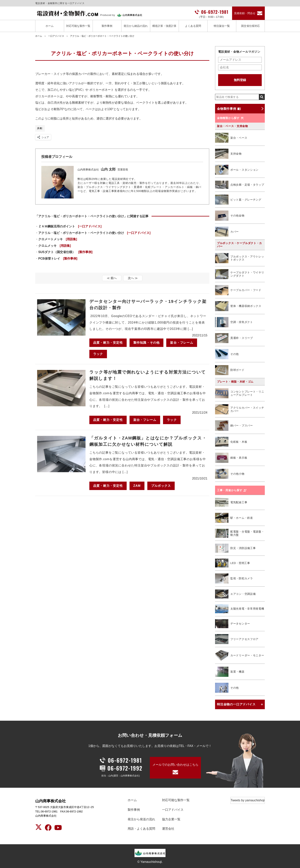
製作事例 (107, 26)
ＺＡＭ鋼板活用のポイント (70, 226)
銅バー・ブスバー (234, 426)
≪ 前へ (112, 278)
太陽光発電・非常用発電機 (240, 609)
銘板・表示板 (231, 458)
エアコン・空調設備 (235, 594)
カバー (227, 232)
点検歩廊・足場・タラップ (240, 185)
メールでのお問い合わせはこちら (175, 765)
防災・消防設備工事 (235, 548)
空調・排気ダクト (234, 322)
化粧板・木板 (231, 442)
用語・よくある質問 (141, 829)
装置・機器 (230, 672)
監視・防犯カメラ (234, 578)
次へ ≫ (133, 278)
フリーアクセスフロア (237, 639)
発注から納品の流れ (136, 26)
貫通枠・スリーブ (234, 338)
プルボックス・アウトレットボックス (240, 258)
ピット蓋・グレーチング (238, 200)
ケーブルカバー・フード (238, 290)
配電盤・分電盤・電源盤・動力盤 (240, 533)
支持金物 (228, 154)
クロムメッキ (55, 246)
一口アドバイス (56, 36)
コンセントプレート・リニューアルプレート (240, 393)
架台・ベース (231, 138)
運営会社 (168, 829)
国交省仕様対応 (250, 26)
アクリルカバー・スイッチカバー (240, 409)
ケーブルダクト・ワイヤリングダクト (240, 274)
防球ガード (230, 370)
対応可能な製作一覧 (78, 26)
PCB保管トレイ (58, 259)
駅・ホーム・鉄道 (234, 518)
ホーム (50, 26)
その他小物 (230, 474)
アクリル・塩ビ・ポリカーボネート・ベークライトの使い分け (102, 36)
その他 (227, 354)
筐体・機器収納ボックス (238, 306)
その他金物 (230, 216)
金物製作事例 (229, 109)
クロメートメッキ (58, 239)
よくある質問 (193, 26)
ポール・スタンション (237, 170)
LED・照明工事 (233, 563)
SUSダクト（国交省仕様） (65, 252)
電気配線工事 (231, 502)
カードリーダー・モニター (240, 655)
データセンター (233, 624)
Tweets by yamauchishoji (248, 800)
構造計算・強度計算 (164, 26)
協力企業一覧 (171, 819)
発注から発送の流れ (141, 819)
